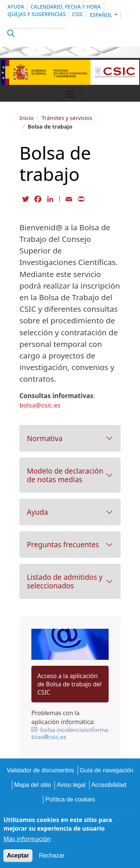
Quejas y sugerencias (37, 14)
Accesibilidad (109, 785)
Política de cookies (70, 799)
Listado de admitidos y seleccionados (65, 581)
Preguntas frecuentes (63, 544)
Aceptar (18, 855)
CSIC (78, 14)
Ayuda (16, 7)
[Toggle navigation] (70, 94)
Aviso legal (71, 785)
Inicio (27, 118)
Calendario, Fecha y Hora (66, 7)
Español (102, 15)
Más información (27, 839)
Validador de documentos (40, 770)
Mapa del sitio (33, 785)
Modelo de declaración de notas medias (65, 475)
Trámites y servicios (67, 118)
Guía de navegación (107, 770)
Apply (10, 34)
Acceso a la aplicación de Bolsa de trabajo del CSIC (69, 684)
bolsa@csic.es (40, 405)
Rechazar (52, 855)
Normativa (45, 438)
